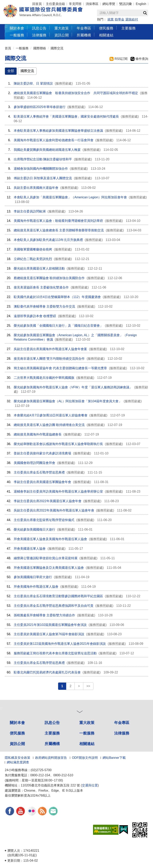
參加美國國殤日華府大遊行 (33, 577)
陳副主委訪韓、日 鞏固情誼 (33, 83)
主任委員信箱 (55, 4)
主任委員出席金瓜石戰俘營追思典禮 (39, 472)
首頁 (8, 48)
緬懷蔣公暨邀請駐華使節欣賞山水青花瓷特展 (46, 558)
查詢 (145, 13)
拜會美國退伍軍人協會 (30, 549)
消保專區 (92, 4)
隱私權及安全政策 (18, 758)
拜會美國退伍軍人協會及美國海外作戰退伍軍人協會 (50, 539)
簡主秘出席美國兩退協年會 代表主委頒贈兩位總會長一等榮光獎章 (60, 368)
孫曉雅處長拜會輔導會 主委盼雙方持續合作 (44, 615)
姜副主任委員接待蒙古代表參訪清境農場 (42, 453)
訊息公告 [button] (39, 28)
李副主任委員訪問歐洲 (30, 211)
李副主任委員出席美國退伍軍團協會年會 (42, 482)
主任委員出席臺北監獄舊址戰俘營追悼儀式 (44, 520)
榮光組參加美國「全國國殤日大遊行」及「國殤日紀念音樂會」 (58, 326)
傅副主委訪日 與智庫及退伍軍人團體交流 (43, 178)
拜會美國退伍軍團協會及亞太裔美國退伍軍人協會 (49, 568)
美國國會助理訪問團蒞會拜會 (34, 463)
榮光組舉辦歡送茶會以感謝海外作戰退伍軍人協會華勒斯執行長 (58, 444)
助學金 (120, 19)
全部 (11, 71)
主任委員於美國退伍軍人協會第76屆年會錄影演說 (49, 634)
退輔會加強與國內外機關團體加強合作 (41, 169)
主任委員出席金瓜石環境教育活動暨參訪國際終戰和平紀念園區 (58, 596)
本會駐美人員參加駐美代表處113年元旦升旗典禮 (48, 240)
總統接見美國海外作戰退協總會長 (38, 434)
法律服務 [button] (39, 35)
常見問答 (75, 4)
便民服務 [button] (106, 28)
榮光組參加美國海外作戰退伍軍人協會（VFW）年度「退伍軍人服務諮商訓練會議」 (73, 387)
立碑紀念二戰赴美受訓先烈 (33, 259)
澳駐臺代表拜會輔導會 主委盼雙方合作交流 (44, 306)
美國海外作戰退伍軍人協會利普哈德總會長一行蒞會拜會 (54, 140)
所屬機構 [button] (84, 35)
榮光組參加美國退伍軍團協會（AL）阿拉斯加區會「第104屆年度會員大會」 (68, 401)
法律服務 (122, 733)
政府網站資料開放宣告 (51, 758)
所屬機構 (52, 744)
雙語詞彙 (126, 4)
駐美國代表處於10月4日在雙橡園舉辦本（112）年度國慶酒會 (57, 297)
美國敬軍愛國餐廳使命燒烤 (33, 249)
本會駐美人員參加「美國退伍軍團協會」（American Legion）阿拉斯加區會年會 (70, 197)
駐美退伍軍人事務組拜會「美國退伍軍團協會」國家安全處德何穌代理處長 (66, 116)
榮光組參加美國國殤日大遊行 (34, 529)
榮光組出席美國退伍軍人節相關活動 (39, 268)
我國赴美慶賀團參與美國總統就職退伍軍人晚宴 (47, 150)
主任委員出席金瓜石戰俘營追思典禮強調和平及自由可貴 (54, 606)
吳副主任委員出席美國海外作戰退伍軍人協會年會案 (50, 349)
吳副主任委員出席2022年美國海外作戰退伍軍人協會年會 (54, 510)
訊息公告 (52, 723)
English (141, 4)
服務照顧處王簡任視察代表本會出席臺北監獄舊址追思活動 (55, 653)
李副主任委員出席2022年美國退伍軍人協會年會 (48, 501)
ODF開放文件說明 (85, 758)
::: (6, 26)
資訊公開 (17, 744)
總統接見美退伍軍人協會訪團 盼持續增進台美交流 (49, 425)
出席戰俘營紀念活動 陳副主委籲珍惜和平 (43, 159)
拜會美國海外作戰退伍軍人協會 (36, 587)
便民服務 (17, 733)
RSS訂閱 (121, 59)
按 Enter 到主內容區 (18, 3)
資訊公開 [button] (62, 35)
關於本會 (17, 723)
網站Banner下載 (114, 758)
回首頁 (37, 4)
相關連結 (87, 744)
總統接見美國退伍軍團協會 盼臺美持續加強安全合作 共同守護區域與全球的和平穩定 (76, 93)
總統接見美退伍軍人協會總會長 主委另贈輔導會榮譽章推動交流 (59, 230)
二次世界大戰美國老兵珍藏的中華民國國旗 (44, 378)
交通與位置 (90, 785)
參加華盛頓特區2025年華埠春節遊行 (40, 107)
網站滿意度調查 (18, 762)
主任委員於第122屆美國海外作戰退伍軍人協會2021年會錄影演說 (60, 644)
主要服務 (52, 733)
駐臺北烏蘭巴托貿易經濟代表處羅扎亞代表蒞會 (47, 672)
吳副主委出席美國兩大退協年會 (36, 188)
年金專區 (84, 28)
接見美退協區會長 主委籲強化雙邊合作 (41, 287)
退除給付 (132, 19)
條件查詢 (142, 59)
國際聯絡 (40, 48)
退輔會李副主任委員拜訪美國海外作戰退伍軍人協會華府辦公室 (58, 491)
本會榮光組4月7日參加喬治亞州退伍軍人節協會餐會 (51, 415)
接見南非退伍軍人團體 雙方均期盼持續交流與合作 (49, 359)
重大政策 (62, 28)
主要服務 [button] (128, 28)
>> (88, 686)
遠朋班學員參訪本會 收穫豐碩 (35, 316)
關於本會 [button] (17, 28)
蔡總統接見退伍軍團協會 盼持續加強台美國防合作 (49, 278)
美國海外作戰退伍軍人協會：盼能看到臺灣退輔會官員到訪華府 (58, 221)
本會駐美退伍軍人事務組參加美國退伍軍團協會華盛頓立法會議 (58, 131)
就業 (111, 19)
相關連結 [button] (106, 35)
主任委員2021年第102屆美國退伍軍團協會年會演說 (50, 625)
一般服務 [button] (17, 35)
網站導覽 (109, 4)
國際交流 (57, 48)
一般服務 (22, 48)
